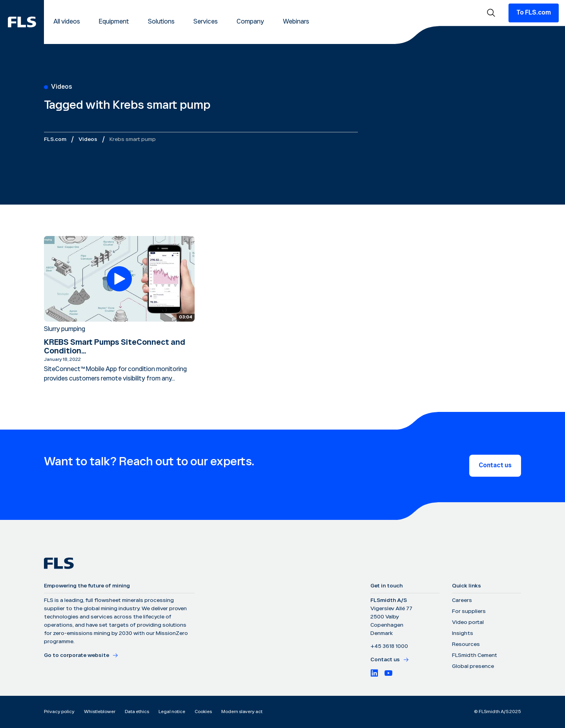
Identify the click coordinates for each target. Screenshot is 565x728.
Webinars (296, 22)
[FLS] (22, 22)
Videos (88, 139)
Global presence (473, 666)
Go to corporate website (81, 655)
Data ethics (137, 712)
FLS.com (55, 139)
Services (206, 22)
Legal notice (172, 712)
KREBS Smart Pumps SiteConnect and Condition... (115, 347)
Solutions (161, 22)
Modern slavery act (242, 712)
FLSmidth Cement (475, 655)
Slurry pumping (65, 329)
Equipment (114, 22)
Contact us (495, 466)
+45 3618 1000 (389, 646)
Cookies (203, 712)
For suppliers (469, 611)
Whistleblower (100, 712)
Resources (466, 644)
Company (250, 22)
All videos (67, 22)
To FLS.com (534, 13)
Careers (462, 600)
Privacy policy (59, 712)
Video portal (468, 622)
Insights (463, 633)
